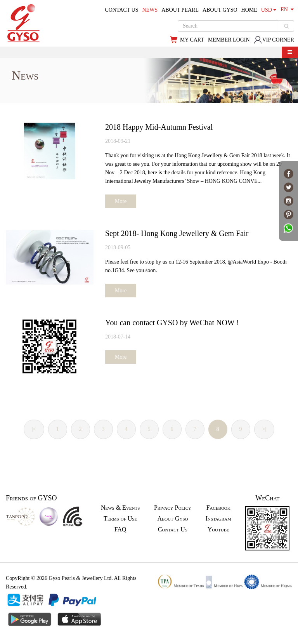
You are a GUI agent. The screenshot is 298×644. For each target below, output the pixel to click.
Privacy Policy (173, 508)
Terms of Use (120, 518)
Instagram (218, 518)
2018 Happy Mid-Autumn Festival (159, 127)
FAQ (120, 529)
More (121, 201)
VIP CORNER (274, 40)
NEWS (150, 10)
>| (264, 429)
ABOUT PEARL (180, 10)
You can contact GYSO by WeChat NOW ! (172, 323)
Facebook (218, 508)
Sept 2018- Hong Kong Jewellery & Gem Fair (177, 233)
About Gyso (172, 518)
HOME (249, 10)
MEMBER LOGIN (229, 40)
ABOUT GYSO (220, 10)
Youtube (218, 529)
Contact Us (173, 529)
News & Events (120, 508)
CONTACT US (121, 10)
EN (287, 10)
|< (34, 429)
